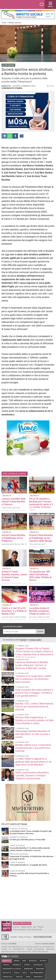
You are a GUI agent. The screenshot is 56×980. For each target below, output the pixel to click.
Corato (27, 965)
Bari (24, 961)
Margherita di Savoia (12, 969)
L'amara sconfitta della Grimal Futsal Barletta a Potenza (14, 502)
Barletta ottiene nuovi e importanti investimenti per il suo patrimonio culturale (33, 748)
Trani (28, 977)
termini (23, 640)
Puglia (17, 973)
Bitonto (43, 961)
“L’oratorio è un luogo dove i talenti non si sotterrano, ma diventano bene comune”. (33, 679)
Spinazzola (8, 977)
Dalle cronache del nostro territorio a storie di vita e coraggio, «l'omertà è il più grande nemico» (34, 693)
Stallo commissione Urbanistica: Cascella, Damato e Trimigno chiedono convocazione (32, 776)
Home (4, 23)
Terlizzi (19, 977)
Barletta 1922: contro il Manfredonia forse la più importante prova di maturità (34, 707)
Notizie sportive (15, 23)
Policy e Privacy (25, 937)
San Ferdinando (37, 973)
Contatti (13, 937)
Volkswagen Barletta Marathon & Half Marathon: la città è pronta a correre (33, 734)
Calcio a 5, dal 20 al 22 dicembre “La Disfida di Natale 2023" (14, 611)
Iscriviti (40, 631)
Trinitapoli (38, 977)
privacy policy (36, 640)
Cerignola (17, 965)
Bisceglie (33, 961)
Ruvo (25, 973)
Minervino (29, 969)
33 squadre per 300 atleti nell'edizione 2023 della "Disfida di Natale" (40, 576)
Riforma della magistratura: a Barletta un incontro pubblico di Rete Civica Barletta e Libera (34, 720)
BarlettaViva (17, 4)
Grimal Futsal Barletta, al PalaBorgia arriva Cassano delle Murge (41, 538)
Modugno (40, 969)
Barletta (7, 961)
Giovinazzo (38, 965)
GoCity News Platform (42, 937)
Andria (17, 961)
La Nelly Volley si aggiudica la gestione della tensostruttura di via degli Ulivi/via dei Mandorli (33, 762)
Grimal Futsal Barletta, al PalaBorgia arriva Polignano (14, 538)
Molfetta (7, 973)
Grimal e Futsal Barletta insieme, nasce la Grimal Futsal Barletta (14, 576)
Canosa (6, 965)
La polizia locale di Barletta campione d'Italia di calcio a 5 (39, 611)
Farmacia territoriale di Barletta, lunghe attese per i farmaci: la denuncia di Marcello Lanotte (32, 665)
